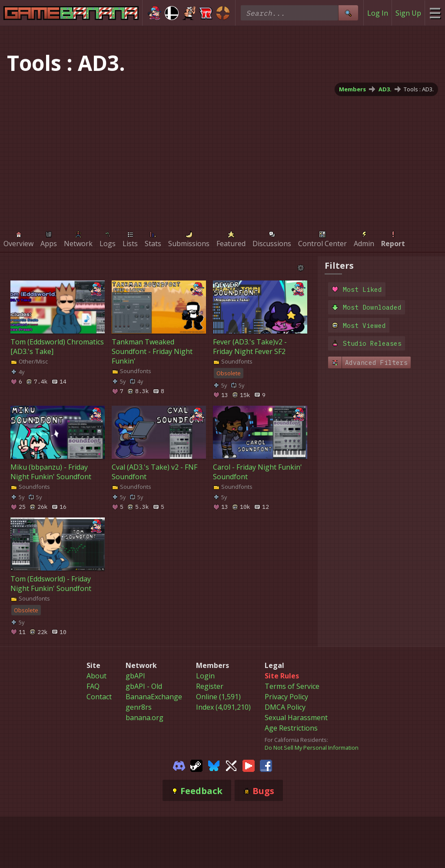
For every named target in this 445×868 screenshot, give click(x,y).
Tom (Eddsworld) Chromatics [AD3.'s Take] (57, 347)
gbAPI (135, 676)
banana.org (144, 718)
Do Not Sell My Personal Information (312, 748)
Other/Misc (29, 361)
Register (210, 686)
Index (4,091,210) (223, 707)
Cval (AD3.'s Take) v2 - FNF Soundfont (154, 472)
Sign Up (408, 13)
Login (205, 676)
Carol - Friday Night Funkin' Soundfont (257, 472)
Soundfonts (131, 371)
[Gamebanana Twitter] (231, 765)
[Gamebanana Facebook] (266, 765)
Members (352, 89)
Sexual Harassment (296, 718)
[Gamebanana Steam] (196, 765)
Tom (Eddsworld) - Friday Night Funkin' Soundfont (51, 584)
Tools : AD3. (419, 89)
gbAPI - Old (144, 686)
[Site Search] (348, 13)
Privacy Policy (286, 697)
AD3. (385, 89)
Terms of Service (292, 686)
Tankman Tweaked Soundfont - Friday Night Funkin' (152, 351)
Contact (99, 697)
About (96, 676)
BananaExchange (154, 697)
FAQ (93, 686)
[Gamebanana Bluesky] (214, 765)
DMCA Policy (285, 707)
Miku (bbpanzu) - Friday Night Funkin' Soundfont (51, 472)
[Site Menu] (435, 13)
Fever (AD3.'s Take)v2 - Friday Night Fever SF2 (250, 347)
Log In (378, 13)
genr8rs (139, 707)
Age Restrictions (291, 728)
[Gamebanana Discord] (179, 765)
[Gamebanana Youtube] (249, 765)
